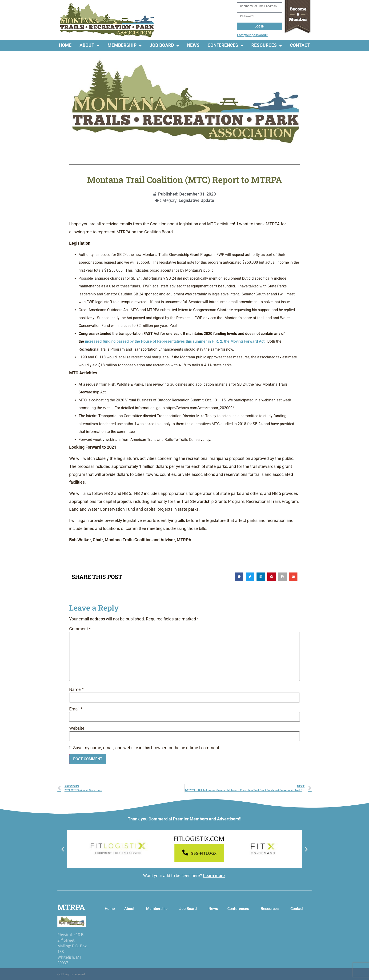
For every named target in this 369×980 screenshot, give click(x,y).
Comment (80, 629)
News (193, 45)
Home (65, 45)
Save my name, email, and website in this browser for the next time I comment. (147, 748)
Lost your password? (252, 35)
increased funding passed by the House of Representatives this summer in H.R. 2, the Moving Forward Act (175, 341)
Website (77, 729)
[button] (239, 577)
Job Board (164, 45)
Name (76, 690)
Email (76, 709)
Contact (300, 45)
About (90, 45)
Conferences (225, 45)
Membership (125, 45)
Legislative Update (196, 200)
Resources (267, 45)
